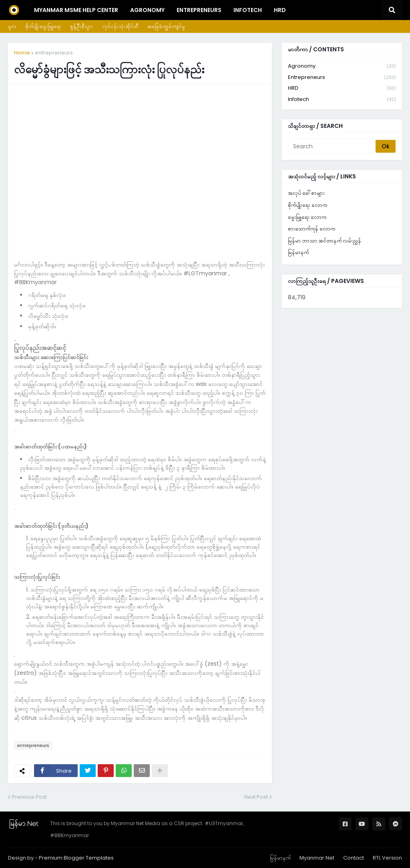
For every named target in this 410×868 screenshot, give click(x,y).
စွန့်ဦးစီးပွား (82, 26)
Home (22, 53)
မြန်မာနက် (298, 252)
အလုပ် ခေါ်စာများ (306, 193)
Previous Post (29, 797)
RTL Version (387, 858)
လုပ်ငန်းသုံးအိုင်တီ (120, 26)
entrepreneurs (54, 53)
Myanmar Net (317, 858)
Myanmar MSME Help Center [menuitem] (76, 10)
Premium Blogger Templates (76, 858)
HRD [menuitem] (280, 10)
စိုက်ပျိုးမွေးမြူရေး (43, 26)
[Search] (332, 146)
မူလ (12, 26)
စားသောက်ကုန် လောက (312, 229)
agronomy (342, 66)
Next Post (256, 797)
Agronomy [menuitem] (147, 10)
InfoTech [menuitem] (248, 10)
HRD (342, 88)
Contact (354, 858)
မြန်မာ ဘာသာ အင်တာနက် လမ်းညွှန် (325, 241)
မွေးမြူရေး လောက (307, 217)
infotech (342, 99)
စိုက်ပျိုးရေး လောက (307, 205)
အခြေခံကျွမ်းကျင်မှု (166, 26)
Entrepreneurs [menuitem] (199, 10)
